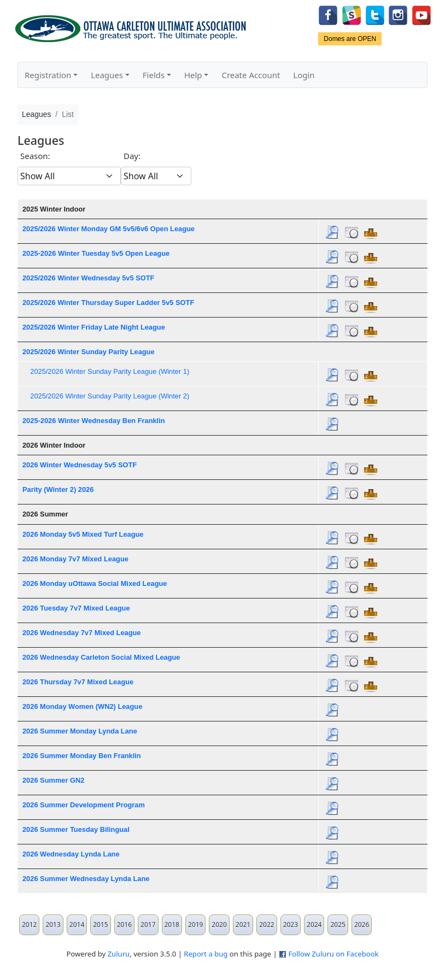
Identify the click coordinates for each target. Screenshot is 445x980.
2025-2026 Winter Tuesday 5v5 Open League (96, 253)
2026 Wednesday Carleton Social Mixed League (101, 657)
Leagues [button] (107, 75)
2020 (219, 925)
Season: (35, 156)
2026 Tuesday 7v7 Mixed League (76, 608)
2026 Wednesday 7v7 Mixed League (82, 633)
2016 (124, 925)
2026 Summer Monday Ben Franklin (82, 756)
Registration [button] (48, 75)
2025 (338, 925)
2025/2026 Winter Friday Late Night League (94, 327)
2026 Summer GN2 (53, 780)
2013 (53, 925)
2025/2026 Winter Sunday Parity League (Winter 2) (110, 396)
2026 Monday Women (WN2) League (82, 706)
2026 (362, 925)
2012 (29, 925)
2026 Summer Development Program (84, 805)
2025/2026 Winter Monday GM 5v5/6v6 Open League (109, 229)
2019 (195, 925)
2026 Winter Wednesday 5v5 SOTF (80, 465)
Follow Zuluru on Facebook (333, 954)
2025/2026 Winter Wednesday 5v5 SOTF (88, 278)
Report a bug (206, 954)
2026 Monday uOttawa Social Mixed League (95, 583)
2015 (100, 925)
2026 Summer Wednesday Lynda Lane (86, 879)
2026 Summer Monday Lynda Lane (80, 731)
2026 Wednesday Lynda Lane (71, 854)
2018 (172, 925)
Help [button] (193, 75)
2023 (291, 925)
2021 (243, 925)
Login (304, 75)
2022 (267, 925)
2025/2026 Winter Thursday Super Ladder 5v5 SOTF (108, 303)
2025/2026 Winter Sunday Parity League (89, 352)
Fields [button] (154, 75)
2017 (148, 925)
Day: (132, 156)
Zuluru (119, 954)
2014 (77, 925)
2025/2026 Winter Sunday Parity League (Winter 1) (110, 371)
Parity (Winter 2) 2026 (58, 489)
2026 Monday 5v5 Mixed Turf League (83, 534)
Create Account (251, 75)
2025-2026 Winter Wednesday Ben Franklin (94, 421)
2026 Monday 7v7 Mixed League (75, 559)
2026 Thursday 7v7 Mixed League (78, 682)
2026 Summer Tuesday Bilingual (76, 829)
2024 (314, 925)
